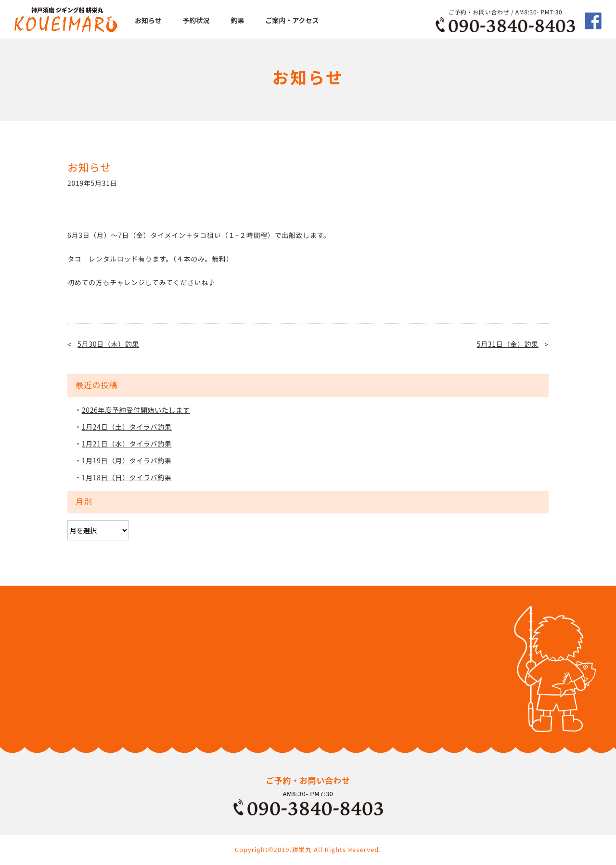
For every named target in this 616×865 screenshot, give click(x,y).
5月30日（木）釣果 (108, 344)
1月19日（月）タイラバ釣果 (127, 460)
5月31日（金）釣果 (508, 344)
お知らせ (148, 20)
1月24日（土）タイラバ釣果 (127, 427)
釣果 (237, 20)
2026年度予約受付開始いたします (136, 410)
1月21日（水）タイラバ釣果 (127, 444)
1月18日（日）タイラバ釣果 (127, 477)
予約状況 (196, 20)
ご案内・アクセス (292, 20)
